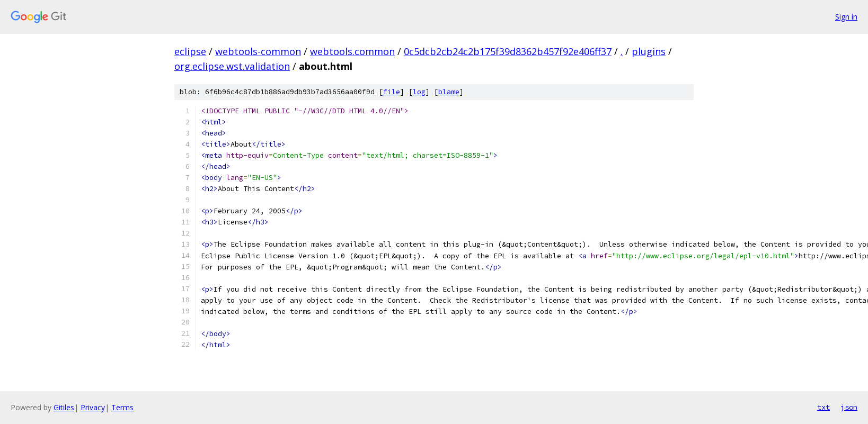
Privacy (93, 407)
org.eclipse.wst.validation (232, 66)
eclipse (190, 51)
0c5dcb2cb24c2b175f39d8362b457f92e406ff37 (508, 51)
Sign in (846, 17)
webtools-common (258, 51)
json (849, 407)
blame (449, 92)
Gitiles (64, 407)
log (419, 92)
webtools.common (352, 51)
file (392, 92)
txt (823, 407)
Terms (122, 407)
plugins (649, 51)
